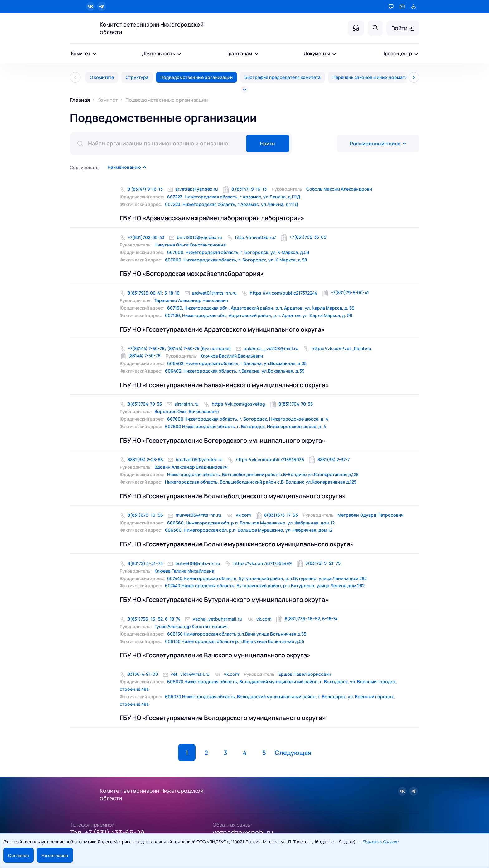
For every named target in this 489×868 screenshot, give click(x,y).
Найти (268, 144)
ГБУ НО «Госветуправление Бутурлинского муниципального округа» (224, 600)
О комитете (102, 77)
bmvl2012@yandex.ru (199, 237)
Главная (80, 100)
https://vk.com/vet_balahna (341, 348)
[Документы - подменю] (334, 54)
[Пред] (75, 77)
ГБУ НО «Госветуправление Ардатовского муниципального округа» (222, 329)
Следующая (293, 753)
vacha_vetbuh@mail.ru (217, 619)
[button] (127, 167)
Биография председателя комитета (283, 77)
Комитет (108, 100)
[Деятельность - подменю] (179, 54)
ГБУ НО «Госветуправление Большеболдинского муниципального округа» (233, 496)
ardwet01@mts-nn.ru (214, 293)
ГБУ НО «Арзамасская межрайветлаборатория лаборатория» (212, 218)
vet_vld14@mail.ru (190, 674)
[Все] (244, 90)
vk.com (243, 515)
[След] (414, 77)
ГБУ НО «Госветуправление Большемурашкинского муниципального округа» (237, 544)
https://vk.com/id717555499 (263, 563)
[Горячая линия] (391, 7)
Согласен (19, 855)
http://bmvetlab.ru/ (256, 237)
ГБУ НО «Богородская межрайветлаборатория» (192, 273)
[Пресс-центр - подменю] (416, 54)
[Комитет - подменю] (95, 54)
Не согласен (55, 855)
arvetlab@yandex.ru (197, 189)
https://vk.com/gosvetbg (238, 404)
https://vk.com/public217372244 (283, 293)
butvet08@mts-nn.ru (198, 563)
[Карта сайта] (414, 7)
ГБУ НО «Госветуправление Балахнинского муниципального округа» (224, 385)
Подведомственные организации (196, 77)
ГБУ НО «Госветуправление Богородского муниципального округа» (223, 440)
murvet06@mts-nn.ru (199, 515)
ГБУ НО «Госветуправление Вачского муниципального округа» (215, 655)
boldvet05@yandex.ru (199, 459)
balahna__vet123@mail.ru (271, 348)
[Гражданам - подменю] (257, 54)
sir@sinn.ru (186, 404)
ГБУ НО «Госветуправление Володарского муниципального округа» (223, 718)
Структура (137, 77)
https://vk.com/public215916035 (270, 459)
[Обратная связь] (402, 7)
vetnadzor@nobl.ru (243, 833)
